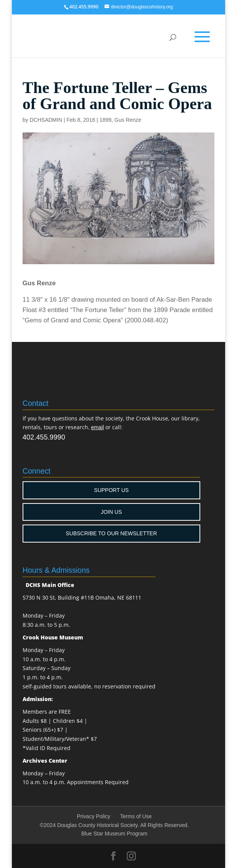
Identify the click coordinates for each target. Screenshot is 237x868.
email (97, 427)
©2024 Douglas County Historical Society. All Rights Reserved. (114, 825)
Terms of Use (136, 816)
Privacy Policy (94, 816)
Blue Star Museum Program (114, 834)
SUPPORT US (112, 490)
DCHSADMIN (46, 120)
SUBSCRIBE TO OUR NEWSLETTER (111, 533)
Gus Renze (128, 120)
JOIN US (111, 512)
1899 (105, 120)
